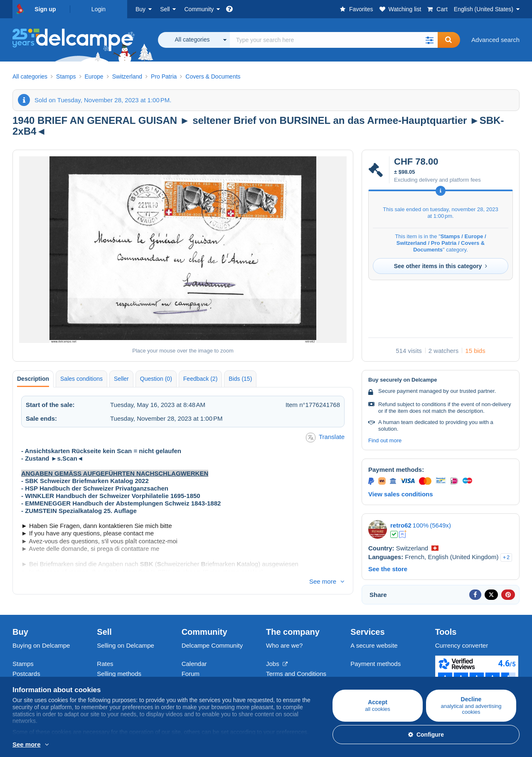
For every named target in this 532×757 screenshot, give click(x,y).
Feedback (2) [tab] (200, 379)
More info (26, 745)
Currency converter (462, 645)
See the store (388, 569)
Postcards (26, 674)
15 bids (475, 351)
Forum (191, 674)
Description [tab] (33, 379)
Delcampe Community (212, 645)
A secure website (374, 645)
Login (99, 9)
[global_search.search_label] (334, 40)
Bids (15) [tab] (240, 379)
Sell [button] (165, 9)
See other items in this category (441, 266)
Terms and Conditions (296, 674)
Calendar (194, 664)
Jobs (277, 664)
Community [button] (199, 9)
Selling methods (119, 674)
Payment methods (376, 664)
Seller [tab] (121, 379)
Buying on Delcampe (41, 645)
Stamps (23, 664)
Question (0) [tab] (156, 379)
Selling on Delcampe (126, 645)
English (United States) (484, 9)
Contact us (365, 679)
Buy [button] (140, 9)
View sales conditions (401, 494)
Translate (325, 438)
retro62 (401, 525)
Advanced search (495, 40)
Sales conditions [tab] (81, 379)
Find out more (385, 440)
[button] (429, 40)
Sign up (45, 9)
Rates (105, 664)
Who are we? (284, 645)
